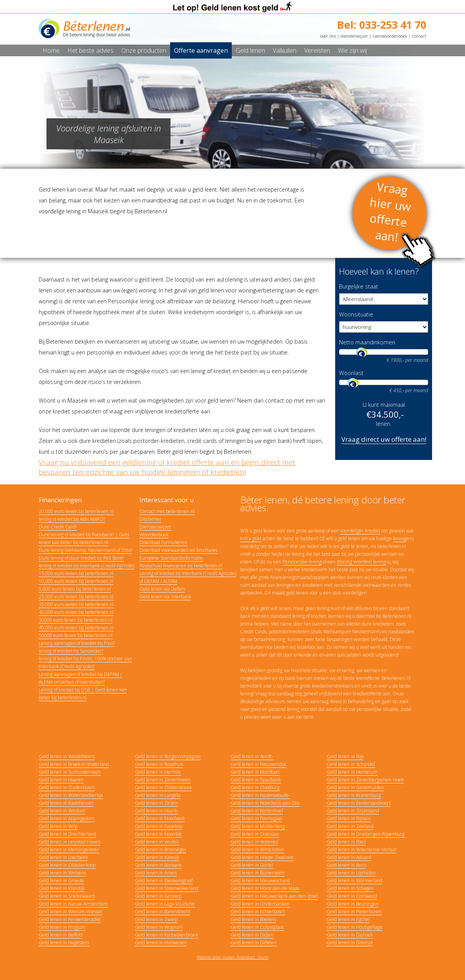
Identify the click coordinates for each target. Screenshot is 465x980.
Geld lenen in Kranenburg (354, 795)
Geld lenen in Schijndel (351, 764)
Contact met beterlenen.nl (167, 511)
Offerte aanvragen (201, 50)
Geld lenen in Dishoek (350, 935)
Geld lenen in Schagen (350, 888)
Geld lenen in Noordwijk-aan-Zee (265, 803)
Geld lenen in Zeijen (156, 803)
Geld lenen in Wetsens (62, 873)
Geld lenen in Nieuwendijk (258, 764)
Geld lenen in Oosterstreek (163, 787)
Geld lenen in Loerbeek (63, 857)
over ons (328, 36)
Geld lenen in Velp (58, 826)
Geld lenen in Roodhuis (159, 764)
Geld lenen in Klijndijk (62, 888)
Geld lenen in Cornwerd (352, 896)
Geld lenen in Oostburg (255, 787)
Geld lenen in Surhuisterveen (70, 772)
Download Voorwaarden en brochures (178, 550)
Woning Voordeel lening (361, 562)
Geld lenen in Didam (252, 935)
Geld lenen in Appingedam (67, 818)
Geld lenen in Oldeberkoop (67, 865)
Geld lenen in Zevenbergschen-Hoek (365, 780)
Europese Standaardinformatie (171, 558)
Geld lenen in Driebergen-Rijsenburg (366, 834)
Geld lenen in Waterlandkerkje (71, 795)
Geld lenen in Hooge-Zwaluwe (262, 857)
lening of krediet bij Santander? (71, 651)
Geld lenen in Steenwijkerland (167, 888)
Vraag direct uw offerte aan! (384, 439)
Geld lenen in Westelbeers (67, 756)
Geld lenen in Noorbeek (160, 818)
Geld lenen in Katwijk (157, 857)
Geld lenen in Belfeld (61, 935)
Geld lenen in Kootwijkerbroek (166, 935)
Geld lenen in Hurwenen (161, 943)
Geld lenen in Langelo (158, 795)
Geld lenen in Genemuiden (355, 787)
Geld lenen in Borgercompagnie (168, 756)
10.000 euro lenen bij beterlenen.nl (76, 581)
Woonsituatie (356, 314)
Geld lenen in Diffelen (254, 943)
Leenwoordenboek (390, 36)
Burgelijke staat (359, 286)
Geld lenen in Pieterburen (354, 912)
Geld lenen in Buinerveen (257, 873)
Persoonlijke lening (302, 562)
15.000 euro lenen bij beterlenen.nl (76, 573)
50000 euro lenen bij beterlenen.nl (76, 635)
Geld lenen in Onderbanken (260, 904)
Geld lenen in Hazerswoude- (260, 795)
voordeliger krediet (360, 531)
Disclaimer (151, 519)
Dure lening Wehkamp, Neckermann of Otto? (85, 550)
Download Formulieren (163, 542)
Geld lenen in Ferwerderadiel (70, 919)
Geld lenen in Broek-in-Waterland (74, 764)
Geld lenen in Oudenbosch (67, 787)
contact (419, 36)
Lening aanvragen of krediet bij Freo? (77, 643)
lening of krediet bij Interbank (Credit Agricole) (86, 566)
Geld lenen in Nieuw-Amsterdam (73, 904)
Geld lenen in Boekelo (253, 919)
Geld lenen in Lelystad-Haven (70, 842)
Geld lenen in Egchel (348, 919)
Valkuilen (285, 50)
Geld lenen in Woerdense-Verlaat (362, 850)
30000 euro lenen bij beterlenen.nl (76, 620)
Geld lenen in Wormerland (355, 881)
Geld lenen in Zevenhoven (163, 780)
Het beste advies (90, 50)
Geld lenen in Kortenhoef (257, 811)
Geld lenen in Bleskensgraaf (164, 881)
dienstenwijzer (354, 36)
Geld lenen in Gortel (252, 865)
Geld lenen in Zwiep (156, 919)
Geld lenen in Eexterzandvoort (359, 803)
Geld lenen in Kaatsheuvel (66, 803)
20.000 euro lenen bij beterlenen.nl (76, 511)
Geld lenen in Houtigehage (355, 927)
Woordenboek (154, 535)
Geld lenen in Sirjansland (353, 811)
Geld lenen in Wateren (254, 842)
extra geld (251, 538)
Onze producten (144, 50)
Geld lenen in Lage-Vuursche (165, 904)
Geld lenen (250, 50)
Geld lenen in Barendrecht (163, 912)
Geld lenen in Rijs (345, 756)
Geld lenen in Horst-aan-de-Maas (265, 888)
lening (399, 538)
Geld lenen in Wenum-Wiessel (71, 912)
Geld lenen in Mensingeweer (69, 850)
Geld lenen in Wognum (159, 927)
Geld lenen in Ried (346, 842)
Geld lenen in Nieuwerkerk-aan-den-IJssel (274, 896)
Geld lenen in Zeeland (350, 826)
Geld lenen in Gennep (158, 896)
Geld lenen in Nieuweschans (260, 881)
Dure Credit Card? (58, 527)
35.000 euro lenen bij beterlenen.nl (76, 604)
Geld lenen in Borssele (158, 865)
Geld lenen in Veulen (157, 842)
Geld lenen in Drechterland (67, 834)
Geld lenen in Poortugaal (256, 818)
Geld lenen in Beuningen (353, 904)
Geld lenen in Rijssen (349, 818)
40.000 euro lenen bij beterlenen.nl (76, 612)
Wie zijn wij (352, 50)
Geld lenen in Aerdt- (252, 756)
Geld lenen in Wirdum (62, 811)
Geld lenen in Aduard (349, 857)
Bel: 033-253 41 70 (382, 25)
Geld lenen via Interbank (165, 597)
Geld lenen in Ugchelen (351, 873)
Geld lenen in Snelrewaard (67, 896)
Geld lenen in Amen (156, 873)
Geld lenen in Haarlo (156, 811)
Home (51, 50)
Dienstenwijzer (155, 527)
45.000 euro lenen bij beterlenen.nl (76, 628)
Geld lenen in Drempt (350, 943)
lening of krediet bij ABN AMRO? (72, 519)
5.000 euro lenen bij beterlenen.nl (75, 589)
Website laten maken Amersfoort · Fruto (232, 957)
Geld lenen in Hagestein (64, 943)
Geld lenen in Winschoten (257, 850)
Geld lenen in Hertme (158, 772)
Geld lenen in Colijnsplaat (257, 927)
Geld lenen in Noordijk (158, 834)
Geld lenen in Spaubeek (256, 780)
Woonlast (351, 373)
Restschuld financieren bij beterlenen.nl (181, 566)
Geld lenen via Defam (162, 589)
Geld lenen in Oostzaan (255, 834)
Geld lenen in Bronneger (161, 850)
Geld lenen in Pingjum (62, 927)
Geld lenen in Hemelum (352, 772)
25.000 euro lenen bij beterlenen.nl (76, 597)
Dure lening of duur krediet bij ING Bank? (81, 558)
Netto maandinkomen (367, 342)
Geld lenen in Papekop (158, 826)
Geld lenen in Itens (346, 865)
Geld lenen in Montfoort (255, 772)
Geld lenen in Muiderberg (258, 826)
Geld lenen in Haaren (61, 780)
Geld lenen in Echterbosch (258, 912)
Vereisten (317, 50)
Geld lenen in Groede (61, 881)
